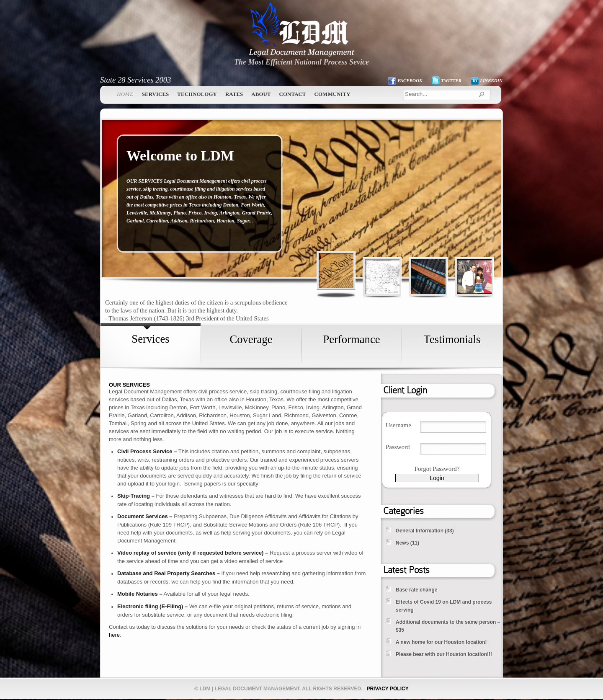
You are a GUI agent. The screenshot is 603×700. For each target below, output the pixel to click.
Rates (234, 94)
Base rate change (416, 590)
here (114, 635)
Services (156, 94)
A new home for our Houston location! (441, 642)
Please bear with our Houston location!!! (444, 654)
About (261, 94)
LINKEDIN (491, 80)
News (402, 543)
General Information (420, 531)
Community (332, 94)
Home (125, 94)
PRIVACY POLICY (387, 689)
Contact (293, 94)
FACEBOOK (410, 80)
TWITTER (451, 80)
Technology (197, 94)
